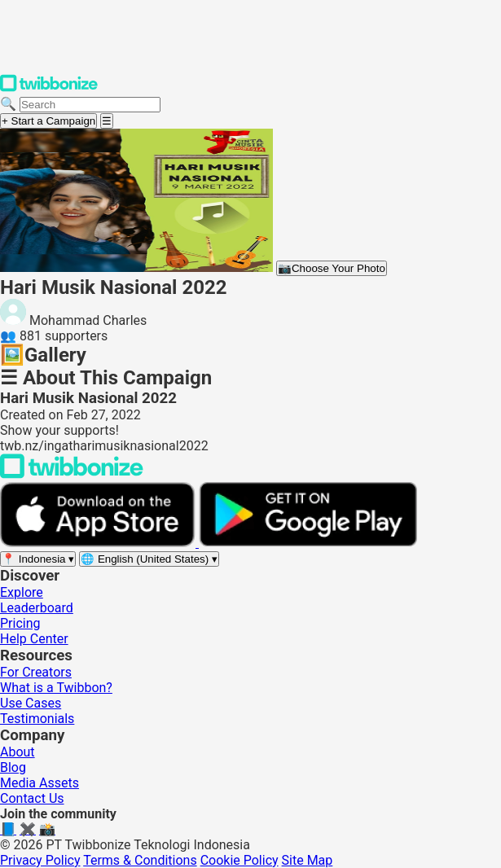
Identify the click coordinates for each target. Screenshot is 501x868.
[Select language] (149, 559)
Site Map (308, 860)
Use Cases (31, 703)
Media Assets (40, 783)
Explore (22, 592)
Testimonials (37, 719)
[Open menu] (107, 121)
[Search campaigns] (90, 105)
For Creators (36, 672)
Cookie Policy (240, 860)
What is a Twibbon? (56, 688)
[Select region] (38, 559)
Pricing (20, 623)
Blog (13, 767)
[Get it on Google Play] (308, 543)
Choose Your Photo (332, 268)
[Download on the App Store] (99, 543)
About (18, 752)
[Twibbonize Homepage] (49, 88)
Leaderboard (37, 608)
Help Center (34, 639)
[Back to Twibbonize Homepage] (72, 474)
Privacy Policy (40, 860)
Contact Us (32, 798)
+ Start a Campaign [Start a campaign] (48, 121)
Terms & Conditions (140, 860)
